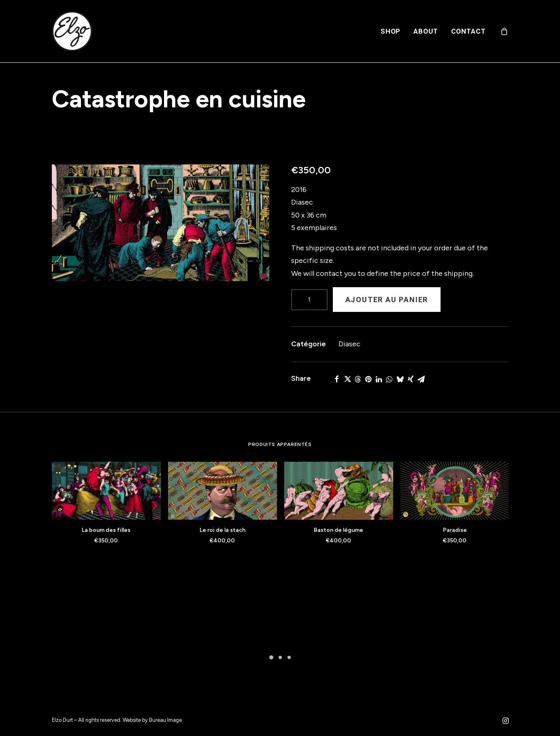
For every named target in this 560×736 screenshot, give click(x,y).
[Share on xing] (411, 379)
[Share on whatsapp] (390, 379)
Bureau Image (165, 720)
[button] (161, 223)
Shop (391, 31)
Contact (468, 31)
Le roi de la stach (223, 530)
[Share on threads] (358, 379)
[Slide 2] (280, 657)
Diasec (349, 344)
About (426, 31)
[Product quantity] (309, 300)
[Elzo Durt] (72, 31)
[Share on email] (421, 379)
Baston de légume (339, 530)
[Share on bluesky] (400, 379)
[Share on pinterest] (368, 379)
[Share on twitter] (347, 379)
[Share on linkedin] (379, 379)
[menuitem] (391, 31)
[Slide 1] (271, 657)
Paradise (455, 530)
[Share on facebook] (337, 379)
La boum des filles (106, 530)
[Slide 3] (289, 657)
